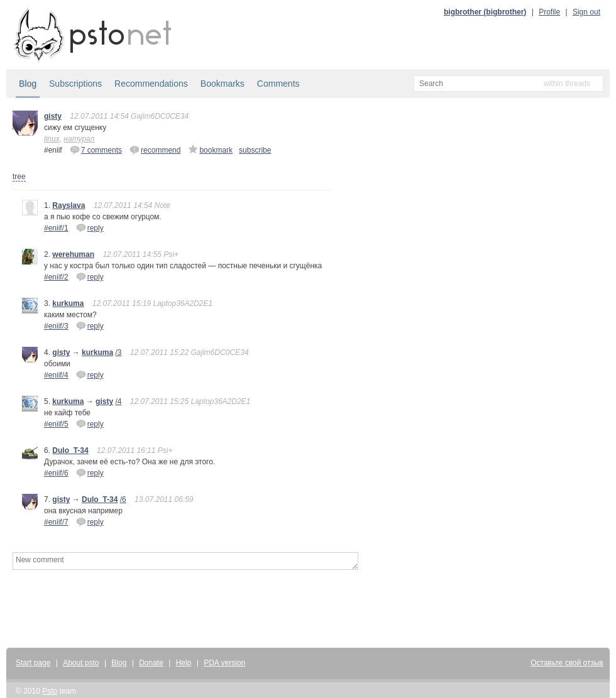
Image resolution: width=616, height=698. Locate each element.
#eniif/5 (56, 424)
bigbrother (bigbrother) (485, 12)
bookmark (210, 150)
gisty (53, 116)
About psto (81, 663)
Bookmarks (223, 84)
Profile (549, 12)
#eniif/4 (56, 375)
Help (184, 663)
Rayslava (69, 205)
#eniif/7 (56, 522)
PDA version (224, 663)
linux (52, 139)
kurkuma (68, 303)
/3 (118, 352)
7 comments (96, 150)
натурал (79, 139)
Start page (33, 663)
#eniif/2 (56, 277)
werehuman (73, 254)
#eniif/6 (56, 473)
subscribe (255, 150)
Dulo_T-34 (70, 450)
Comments (278, 84)
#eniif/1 (56, 228)
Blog (28, 84)
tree (19, 177)
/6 (123, 499)
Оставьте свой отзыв (567, 663)
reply (90, 227)
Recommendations (151, 84)
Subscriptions (75, 84)
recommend (155, 150)
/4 (118, 401)
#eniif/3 (56, 326)
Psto (50, 691)
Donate (151, 663)
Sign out (586, 12)
